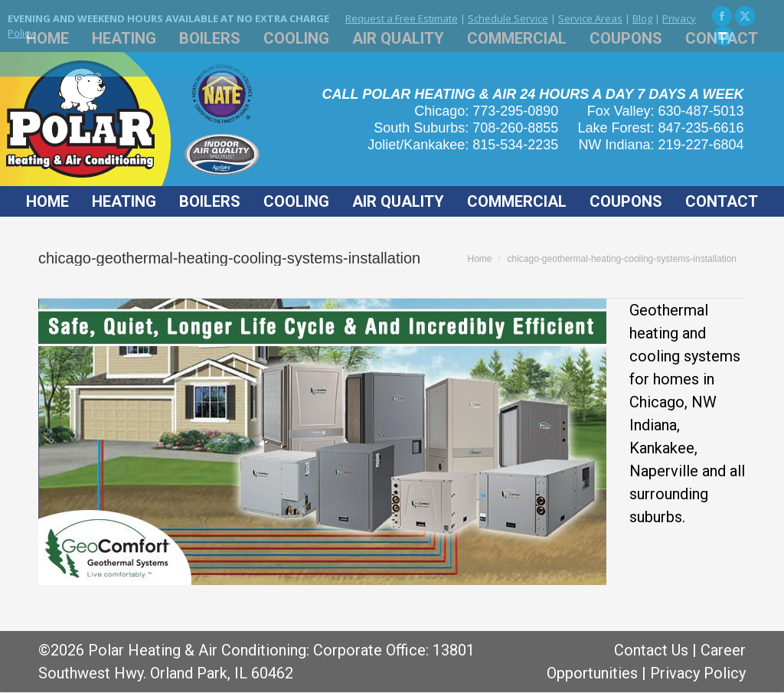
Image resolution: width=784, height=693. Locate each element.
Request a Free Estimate (402, 18)
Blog (642, 18)
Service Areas (590, 18)
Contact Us (651, 650)
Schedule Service (508, 18)
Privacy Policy (698, 673)
